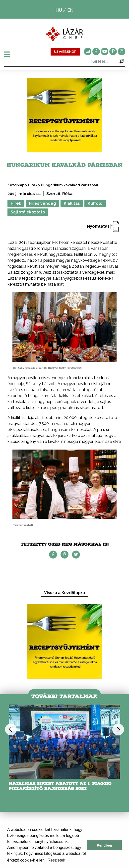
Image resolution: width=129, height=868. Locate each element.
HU (59, 10)
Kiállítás (72, 203)
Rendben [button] (104, 845)
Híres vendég (42, 203)
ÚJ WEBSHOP (65, 52)
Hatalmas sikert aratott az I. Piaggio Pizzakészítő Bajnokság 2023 (60, 786)
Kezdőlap (16, 185)
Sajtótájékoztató (28, 212)
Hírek (33, 185)
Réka (67, 194)
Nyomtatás (104, 226)
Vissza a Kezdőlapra (64, 593)
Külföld (95, 203)
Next (118, 729)
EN (70, 10)
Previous (11, 729)
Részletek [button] (56, 860)
